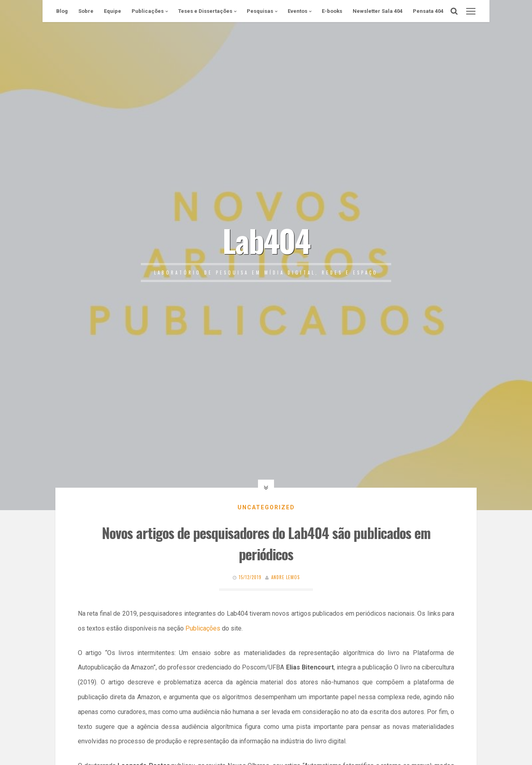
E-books (332, 11)
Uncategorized (266, 507)
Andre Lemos (285, 577)
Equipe (113, 11)
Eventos (297, 11)
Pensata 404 (428, 11)
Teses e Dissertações (205, 11)
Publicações (148, 11)
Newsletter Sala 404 (378, 11)
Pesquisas (260, 11)
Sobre (86, 11)
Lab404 (266, 240)
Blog (62, 11)
